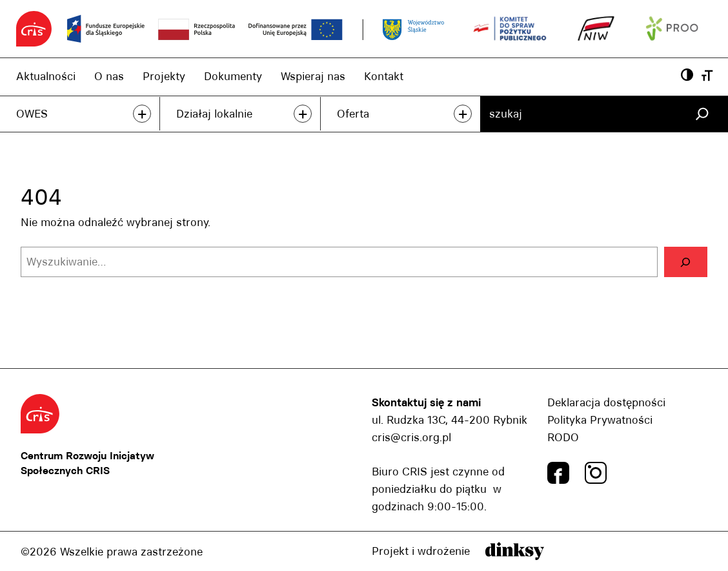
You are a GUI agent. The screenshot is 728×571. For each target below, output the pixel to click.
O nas (109, 76)
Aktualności (46, 76)
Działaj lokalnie (214, 114)
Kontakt (384, 76)
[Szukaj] (702, 114)
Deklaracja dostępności (606, 402)
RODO (563, 437)
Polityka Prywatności (600, 420)
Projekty (164, 76)
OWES (32, 114)
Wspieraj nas (313, 76)
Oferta (353, 114)
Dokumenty (233, 76)
